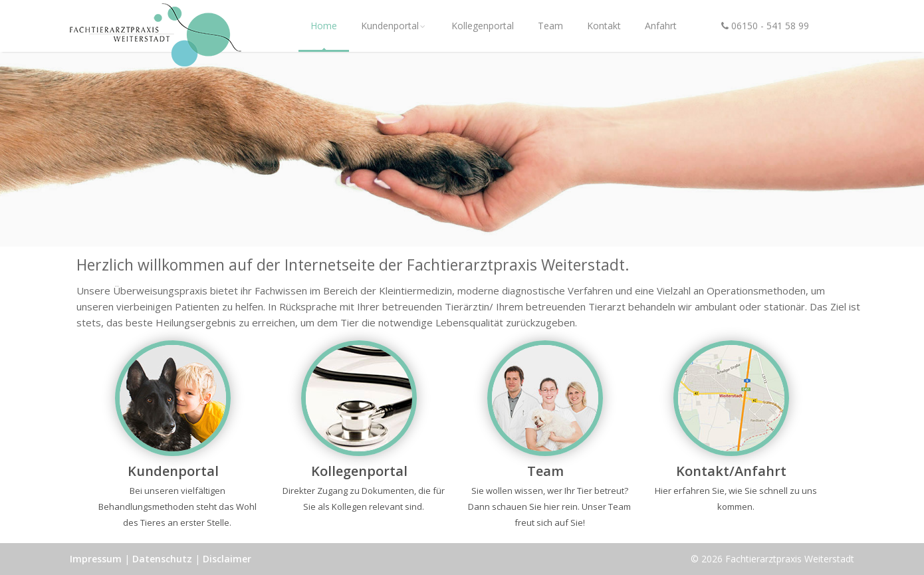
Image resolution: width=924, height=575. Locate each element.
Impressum (96, 559)
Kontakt (604, 26)
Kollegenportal (483, 26)
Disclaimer (227, 559)
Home (324, 26)
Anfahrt (661, 26)
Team (550, 26)
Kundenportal (394, 26)
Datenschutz (162, 559)
